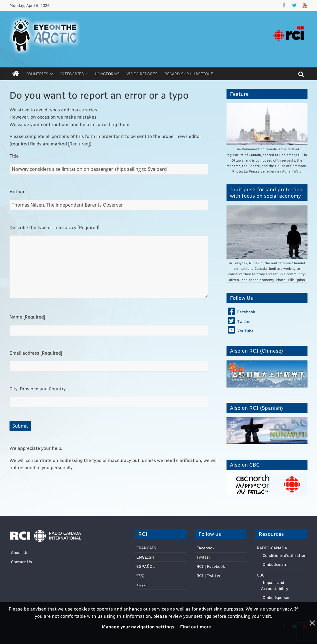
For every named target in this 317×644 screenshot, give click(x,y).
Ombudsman (274, 564)
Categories (72, 74)
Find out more (196, 627)
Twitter (203, 557)
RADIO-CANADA (272, 548)
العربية (142, 585)
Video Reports (142, 74)
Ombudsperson (277, 597)
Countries (37, 74)
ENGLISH (145, 557)
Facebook (205, 548)
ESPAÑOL (146, 566)
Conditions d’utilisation (284, 555)
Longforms (107, 74)
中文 (140, 575)
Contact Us (21, 562)
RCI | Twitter (208, 575)
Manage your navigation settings (138, 627)
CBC (261, 575)
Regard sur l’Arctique (189, 74)
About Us (20, 552)
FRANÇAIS (146, 548)
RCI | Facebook (211, 566)
